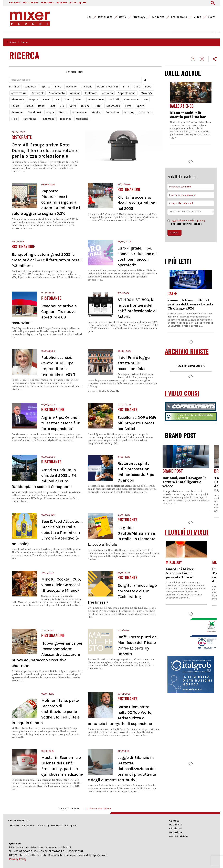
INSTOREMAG (31, 3)
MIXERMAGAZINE (67, 3)
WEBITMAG (48, 3)
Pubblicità (176, 825)
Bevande (71, 87)
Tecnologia (30, 87)
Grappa (34, 99)
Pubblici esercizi (108, 87)
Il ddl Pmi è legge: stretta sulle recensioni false (134, 363)
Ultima (107, 809)
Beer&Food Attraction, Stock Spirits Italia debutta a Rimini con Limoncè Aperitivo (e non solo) (47, 533)
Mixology (139, 17)
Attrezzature (19, 93)
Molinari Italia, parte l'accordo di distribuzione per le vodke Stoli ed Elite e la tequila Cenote (46, 712)
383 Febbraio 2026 (191, 366)
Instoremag (29, 826)
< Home (11, 42)
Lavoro (15, 106)
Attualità (107, 93)
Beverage (17, 112)
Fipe (14, 119)
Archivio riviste (178, 836)
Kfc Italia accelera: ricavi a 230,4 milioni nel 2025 (137, 203)
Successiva (96, 809)
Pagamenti (48, 119)
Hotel (98, 106)
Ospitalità (82, 119)
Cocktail (114, 99)
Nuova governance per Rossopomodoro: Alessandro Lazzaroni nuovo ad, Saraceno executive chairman (47, 654)
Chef (52, 106)
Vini (62, 106)
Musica (96, 112)
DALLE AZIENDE (183, 73)
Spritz (140, 106)
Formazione (131, 99)
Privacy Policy (18, 859)
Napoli (63, 112)
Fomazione (112, 112)
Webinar (75, 93)
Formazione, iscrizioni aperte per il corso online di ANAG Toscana (189, 304)
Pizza (128, 106)
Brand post (34, 112)
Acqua (50, 112)
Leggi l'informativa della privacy (188, 220)
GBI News (15, 826)
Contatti (174, 821)
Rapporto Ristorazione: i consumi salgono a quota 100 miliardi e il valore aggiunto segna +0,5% (47, 202)
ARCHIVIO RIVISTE (187, 351)
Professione (179, 17)
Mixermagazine (59, 826)
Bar (89, 17)
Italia (41, 106)
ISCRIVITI (174, 233)
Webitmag (43, 826)
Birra (126, 87)
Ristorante (105, 17)
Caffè (123, 17)
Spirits (46, 87)
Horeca (29, 106)
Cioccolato (146, 112)
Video (198, 17)
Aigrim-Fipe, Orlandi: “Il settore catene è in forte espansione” (61, 423)
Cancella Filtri (74, 72)
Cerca (24, 42)
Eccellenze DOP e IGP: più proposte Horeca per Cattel (137, 423)
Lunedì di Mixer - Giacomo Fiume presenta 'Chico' (185, 573)
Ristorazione (96, 99)
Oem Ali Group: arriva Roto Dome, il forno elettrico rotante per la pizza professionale (45, 150)
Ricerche (87, 87)
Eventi (212, 17)
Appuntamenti (127, 93)
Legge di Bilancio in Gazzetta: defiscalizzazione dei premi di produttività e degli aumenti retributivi (122, 769)
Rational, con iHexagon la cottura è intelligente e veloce (189, 482)
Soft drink (38, 93)
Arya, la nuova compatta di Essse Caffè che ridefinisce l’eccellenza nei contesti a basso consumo (190, 121)
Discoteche (113, 106)
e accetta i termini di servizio (186, 222)
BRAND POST (180, 435)
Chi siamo (175, 828)
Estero (79, 99)
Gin (146, 99)
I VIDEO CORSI (182, 393)
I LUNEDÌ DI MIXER (187, 532)
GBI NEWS (15, 3)
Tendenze (158, 17)
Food (148, 87)
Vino (68, 99)
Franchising (29, 119)
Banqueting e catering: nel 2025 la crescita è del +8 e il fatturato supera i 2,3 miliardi (47, 260)
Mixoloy (129, 112)
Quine (73, 826)
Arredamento (57, 93)
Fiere (58, 87)
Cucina (85, 106)
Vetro (73, 106)
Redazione (176, 832)
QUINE (83, 3)
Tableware (91, 93)
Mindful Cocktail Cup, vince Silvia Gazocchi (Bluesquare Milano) (61, 585)
